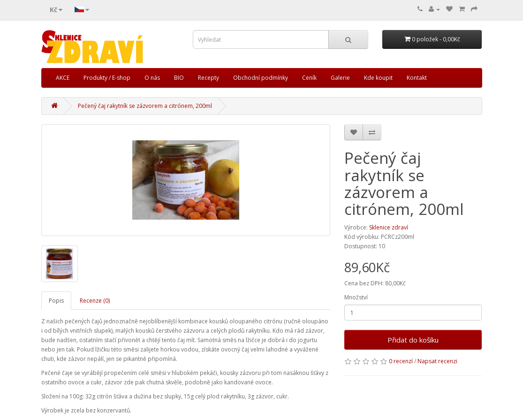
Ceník (309, 78)
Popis (56, 301)
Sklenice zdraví (389, 227)
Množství (356, 297)
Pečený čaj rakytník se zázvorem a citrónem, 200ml (145, 106)
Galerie (340, 78)
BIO (179, 78)
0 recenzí (401, 361)
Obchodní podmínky (261, 78)
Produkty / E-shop (107, 78)
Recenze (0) (95, 301)
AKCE (63, 78)
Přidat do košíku (413, 340)
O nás (152, 78)
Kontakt (417, 78)
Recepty (208, 78)
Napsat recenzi (437, 361)
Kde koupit (378, 78)
